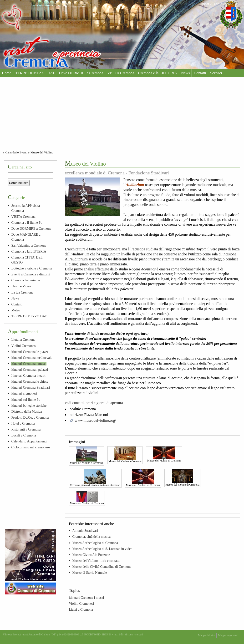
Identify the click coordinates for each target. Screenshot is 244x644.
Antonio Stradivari (85, 531)
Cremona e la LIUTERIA (158, 73)
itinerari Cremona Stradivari (30, 387)
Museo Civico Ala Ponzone (91, 555)
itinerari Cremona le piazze (30, 352)
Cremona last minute (25, 280)
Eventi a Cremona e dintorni (31, 274)
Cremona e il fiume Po (27, 223)
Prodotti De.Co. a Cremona (30, 417)
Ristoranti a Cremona (26, 429)
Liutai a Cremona (81, 609)
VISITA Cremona (121, 73)
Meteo (16, 310)
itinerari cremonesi (24, 393)
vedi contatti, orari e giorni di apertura (94, 403)
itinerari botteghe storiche (29, 406)
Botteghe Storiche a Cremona (31, 268)
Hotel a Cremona (23, 423)
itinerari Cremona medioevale (32, 358)
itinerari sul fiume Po (26, 400)
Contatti (200, 73)
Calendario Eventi (16, 152)
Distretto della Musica (26, 411)
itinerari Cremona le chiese (30, 381)
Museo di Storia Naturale (89, 573)
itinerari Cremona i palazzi (30, 370)
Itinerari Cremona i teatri (28, 375)
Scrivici (216, 73)
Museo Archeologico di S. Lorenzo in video (102, 549)
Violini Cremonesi (81, 603)
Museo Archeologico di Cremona (95, 543)
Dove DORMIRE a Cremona (81, 73)
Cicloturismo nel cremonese (30, 447)
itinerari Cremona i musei (86, 598)
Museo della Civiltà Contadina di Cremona (102, 567)
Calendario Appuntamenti (29, 441)
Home (7, 73)
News (185, 73)
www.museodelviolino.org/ (95, 420)
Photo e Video (21, 286)
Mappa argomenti (228, 635)
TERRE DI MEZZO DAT (35, 73)
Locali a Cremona (23, 435)
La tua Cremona (22, 292)
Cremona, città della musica (91, 537)
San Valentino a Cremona (29, 245)
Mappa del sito (206, 635)
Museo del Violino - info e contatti (96, 561)
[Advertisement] (122, 113)
